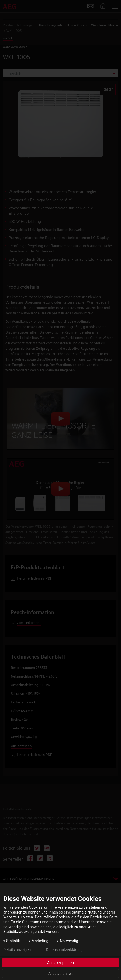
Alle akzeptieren (60, 963)
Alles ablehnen (60, 974)
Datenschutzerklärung (64, 950)
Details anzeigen (17, 950)
